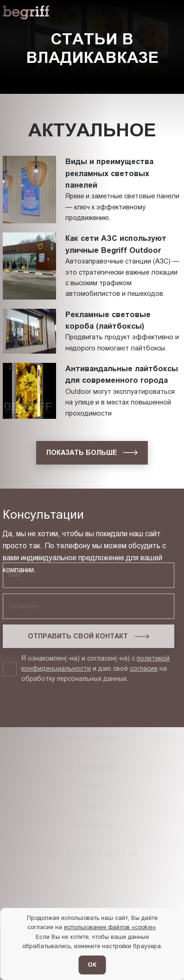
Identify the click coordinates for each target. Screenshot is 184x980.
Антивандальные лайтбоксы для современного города (122, 374)
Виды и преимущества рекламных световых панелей (109, 173)
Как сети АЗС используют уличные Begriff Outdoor (116, 244)
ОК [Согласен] (92, 965)
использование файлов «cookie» (110, 927)
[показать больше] (92, 453)
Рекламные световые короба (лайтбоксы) (108, 320)
